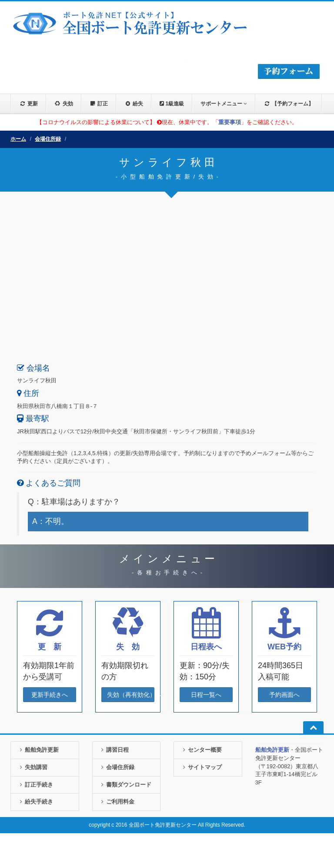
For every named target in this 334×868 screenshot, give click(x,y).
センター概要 (201, 750)
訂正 (99, 104)
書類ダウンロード (125, 785)
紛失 (134, 104)
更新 (28, 104)
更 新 (50, 647)
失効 (64, 104)
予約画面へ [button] (284, 695)
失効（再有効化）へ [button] (131, 695)
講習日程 (114, 750)
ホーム (18, 139)
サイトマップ (201, 767)
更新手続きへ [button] (50, 695)
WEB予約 (284, 647)
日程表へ (206, 647)
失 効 (128, 647)
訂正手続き (35, 785)
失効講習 (32, 767)
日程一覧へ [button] (206, 695)
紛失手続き (35, 802)
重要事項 (230, 122)
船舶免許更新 (38, 750)
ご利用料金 (117, 802)
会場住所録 (48, 139)
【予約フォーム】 (289, 104)
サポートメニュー (224, 104)
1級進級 (172, 104)
